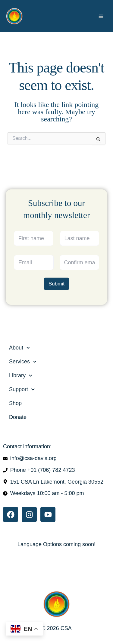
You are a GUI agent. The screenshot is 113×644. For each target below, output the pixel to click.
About (20, 348)
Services (23, 362)
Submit (56, 283)
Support (22, 390)
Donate (18, 417)
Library (21, 376)
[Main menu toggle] (101, 16)
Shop (15, 403)
